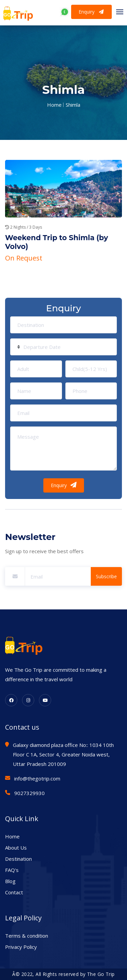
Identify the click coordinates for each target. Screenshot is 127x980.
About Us (16, 848)
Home (54, 105)
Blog (10, 881)
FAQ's (12, 870)
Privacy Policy (21, 947)
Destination (18, 859)
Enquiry (91, 12)
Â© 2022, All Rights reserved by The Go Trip (63, 974)
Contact (14, 892)
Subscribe (106, 576)
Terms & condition (27, 936)
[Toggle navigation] (118, 12)
